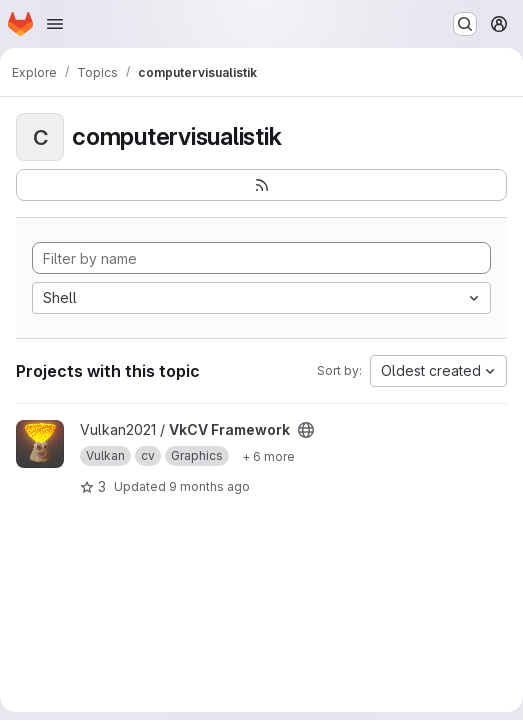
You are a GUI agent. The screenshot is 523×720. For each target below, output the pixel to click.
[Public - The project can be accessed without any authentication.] (306, 430)
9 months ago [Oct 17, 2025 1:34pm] (209, 486)
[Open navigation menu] (55, 24)
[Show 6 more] (268, 456)
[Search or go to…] (465, 24)
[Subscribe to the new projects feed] (261, 185)
